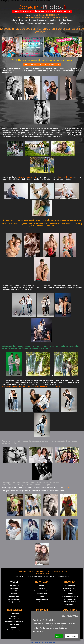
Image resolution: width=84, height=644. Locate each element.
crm (55, 642)
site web (44, 642)
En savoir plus (39, 632)
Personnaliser (72, 636)
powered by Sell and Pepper (35, 642)
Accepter (59, 636)
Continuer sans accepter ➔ (70, 616)
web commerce (50, 642)
